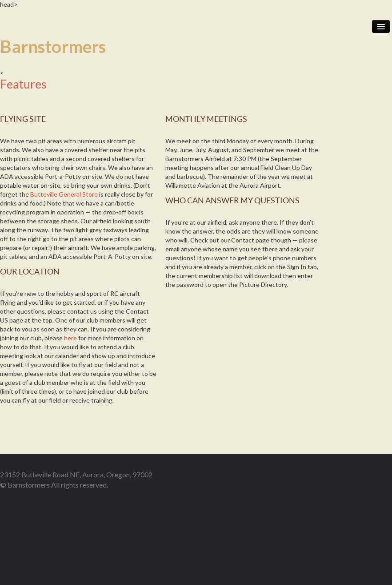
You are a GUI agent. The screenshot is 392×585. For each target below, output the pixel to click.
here (70, 338)
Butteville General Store (64, 194)
